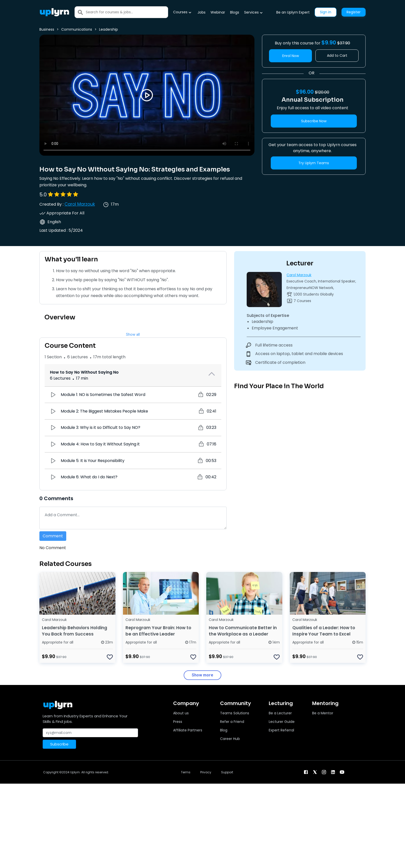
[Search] (127, 12)
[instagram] (324, 772)
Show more (202, 675)
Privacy (206, 772)
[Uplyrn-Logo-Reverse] (54, 12)
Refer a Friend (232, 722)
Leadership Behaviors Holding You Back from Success (75, 631)
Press (178, 722)
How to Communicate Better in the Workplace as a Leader (243, 631)
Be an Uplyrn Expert (293, 12)
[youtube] (342, 772)
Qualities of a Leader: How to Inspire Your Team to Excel (324, 631)
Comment (53, 536)
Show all (133, 334)
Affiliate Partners (188, 730)
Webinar (218, 12)
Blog (224, 730)
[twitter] (315, 772)
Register (354, 12)
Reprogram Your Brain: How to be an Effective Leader (158, 631)
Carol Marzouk (80, 204)
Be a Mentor (323, 713)
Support (227, 772)
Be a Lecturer (280, 713)
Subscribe (59, 744)
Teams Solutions (235, 713)
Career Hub (230, 739)
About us (181, 713)
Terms (186, 772)
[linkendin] (333, 772)
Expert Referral (281, 730)
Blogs (235, 12)
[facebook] (306, 772)
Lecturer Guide (282, 722)
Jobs (201, 12)
